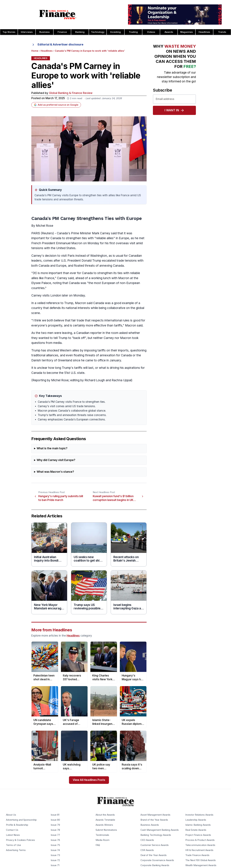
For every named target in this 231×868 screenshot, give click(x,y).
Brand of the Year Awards (154, 820)
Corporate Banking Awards (155, 865)
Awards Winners (104, 825)
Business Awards (150, 825)
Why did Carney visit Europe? (56, 460)
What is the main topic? (52, 448)
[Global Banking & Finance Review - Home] (58, 15)
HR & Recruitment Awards (199, 850)
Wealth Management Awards (201, 865)
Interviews (27, 32)
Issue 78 (55, 830)
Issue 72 (55, 860)
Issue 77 (55, 835)
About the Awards (105, 815)
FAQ (98, 845)
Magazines (187, 32)
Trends (222, 32)
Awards (169, 32)
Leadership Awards (196, 820)
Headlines (204, 32)
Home (35, 51)
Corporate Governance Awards (157, 860)
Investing (115, 32)
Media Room (103, 840)
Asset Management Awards (155, 815)
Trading (133, 32)
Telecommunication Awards (200, 845)
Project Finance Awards (198, 835)
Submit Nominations (106, 830)
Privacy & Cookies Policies (20, 840)
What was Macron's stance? (55, 472)
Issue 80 (55, 820)
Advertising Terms (16, 850)
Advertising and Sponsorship (21, 820)
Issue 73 (55, 855)
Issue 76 (55, 840)
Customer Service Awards (155, 845)
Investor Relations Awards (199, 815)
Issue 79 (55, 825)
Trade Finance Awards (197, 855)
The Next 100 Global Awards (201, 860)
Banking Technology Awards (156, 835)
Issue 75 (55, 845)
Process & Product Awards (200, 840)
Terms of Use (13, 845)
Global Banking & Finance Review (71, 93)
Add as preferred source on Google (56, 105)
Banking (80, 32)
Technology (98, 32)
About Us (11, 815)
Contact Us (12, 830)
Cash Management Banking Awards (160, 830)
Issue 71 (55, 865)
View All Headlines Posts (89, 780)
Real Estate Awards (196, 830)
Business (44, 32)
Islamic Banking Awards (198, 825)
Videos (151, 32)
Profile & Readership (17, 825)
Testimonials (102, 835)
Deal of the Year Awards (154, 855)
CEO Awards (147, 840)
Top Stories (9, 32)
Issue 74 (55, 850)
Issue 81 (55, 815)
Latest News (13, 835)
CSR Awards (147, 850)
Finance (62, 32)
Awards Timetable (105, 820)
